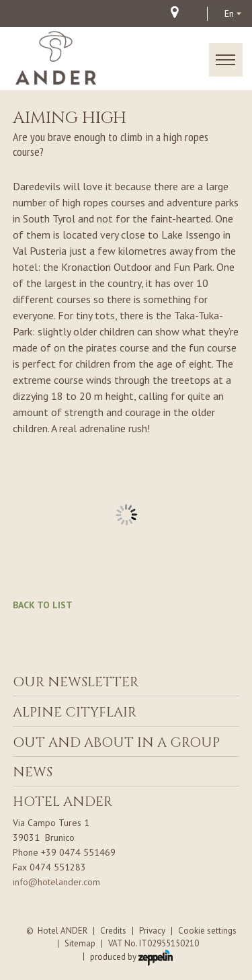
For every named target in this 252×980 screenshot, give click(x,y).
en (229, 13)
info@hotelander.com (56, 882)
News (33, 772)
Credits (113, 931)
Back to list (43, 605)
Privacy (152, 931)
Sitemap (80, 943)
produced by (131, 956)
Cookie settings (207, 931)
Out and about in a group (116, 742)
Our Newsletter (76, 682)
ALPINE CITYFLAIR (75, 712)
